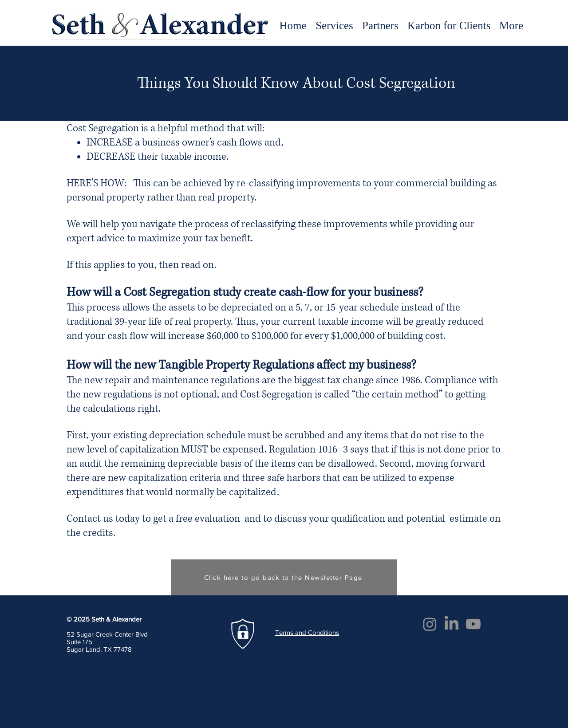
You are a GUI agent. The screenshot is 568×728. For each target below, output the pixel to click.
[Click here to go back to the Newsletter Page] (284, 577)
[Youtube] (473, 624)
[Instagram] (430, 624)
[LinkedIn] (452, 624)
